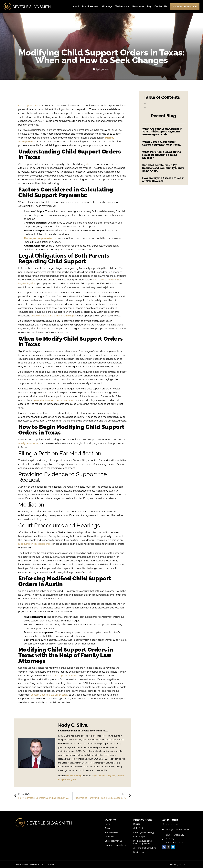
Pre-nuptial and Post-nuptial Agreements (143, 842)
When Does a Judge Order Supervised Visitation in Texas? (162, 143)
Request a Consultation (116, 845)
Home (108, 824)
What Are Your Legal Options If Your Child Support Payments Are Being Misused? (162, 132)
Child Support (140, 837)
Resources (138, 6)
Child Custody (140, 828)
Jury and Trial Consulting (145, 848)
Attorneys (107, 6)
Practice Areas (90, 6)
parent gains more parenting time (53, 400)
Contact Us (161, 6)
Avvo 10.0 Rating (74, 776)
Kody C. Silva (73, 725)
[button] (164, 104)
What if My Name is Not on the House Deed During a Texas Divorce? (162, 155)
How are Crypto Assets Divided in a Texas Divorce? (163, 179)
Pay (149, 6)
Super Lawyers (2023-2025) (104, 776)
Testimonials (122, 6)
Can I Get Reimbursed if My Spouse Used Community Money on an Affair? (163, 168)
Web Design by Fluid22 (179, 864)
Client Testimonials (114, 841)
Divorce (137, 824)
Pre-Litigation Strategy (144, 832)
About (76, 6)
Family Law (139, 852)
